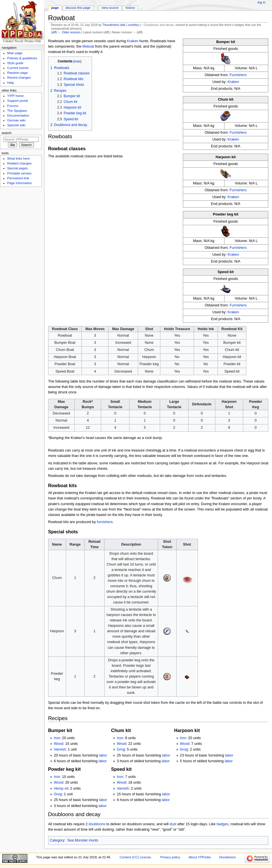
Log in (262, 2)
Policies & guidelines (22, 58)
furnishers (105, 522)
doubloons (97, 824)
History (130, 8)
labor (103, 755)
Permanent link (18, 178)
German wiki (16, 120)
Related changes (19, 163)
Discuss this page (78, 8)
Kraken (233, 82)
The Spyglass (17, 111)
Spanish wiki (16, 125)
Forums (13, 106)
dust (173, 824)
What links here (18, 158)
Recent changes (19, 78)
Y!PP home (15, 96)
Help (11, 83)
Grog (121, 749)
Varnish (60, 749)
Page (55, 8)
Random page (17, 73)
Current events (18, 68)
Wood (59, 744)
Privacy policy (170, 857)
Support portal (17, 101)
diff (54, 32)
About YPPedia (200, 857)
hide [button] (77, 61)
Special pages (17, 168)
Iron (57, 738)
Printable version (19, 173)
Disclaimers (227, 857)
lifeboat (88, 46)
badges (222, 824)
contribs (133, 25)
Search (7, 133)
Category (57, 840)
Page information (20, 183)
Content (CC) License (135, 857)
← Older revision (69, 32)
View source (110, 8)
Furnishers (238, 75)
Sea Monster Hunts (83, 840)
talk (123, 25)
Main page (15, 53)
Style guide (15, 63)
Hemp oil (61, 788)
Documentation (18, 115)
